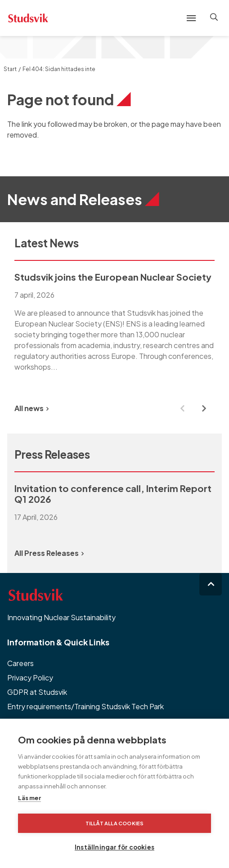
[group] (114, 327)
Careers (20, 663)
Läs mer (29, 798)
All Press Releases (49, 553)
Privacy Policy (30, 678)
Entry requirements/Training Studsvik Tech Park (85, 706)
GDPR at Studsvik (37, 692)
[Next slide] (204, 408)
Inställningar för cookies (114, 847)
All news (31, 408)
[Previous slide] (182, 408)
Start (10, 69)
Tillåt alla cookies (115, 823)
